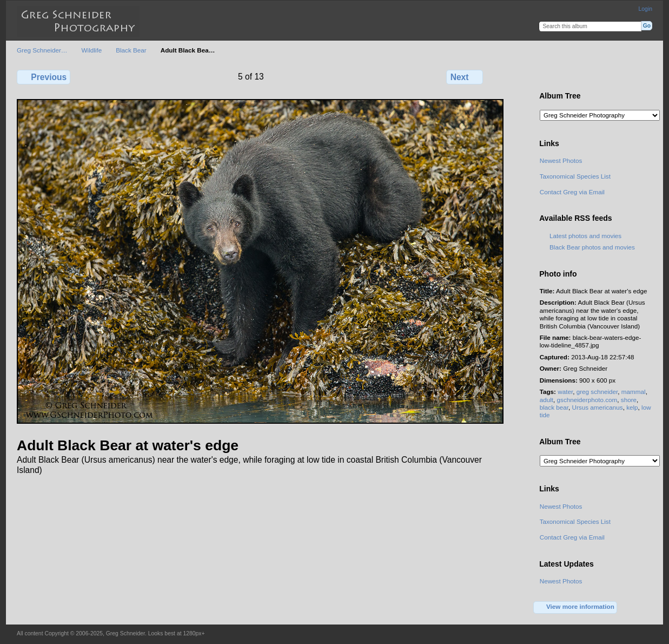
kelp (632, 407)
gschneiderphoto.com (587, 400)
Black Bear (131, 50)
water (565, 392)
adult (547, 400)
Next (465, 77)
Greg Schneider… (42, 50)
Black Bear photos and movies (592, 247)
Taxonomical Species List (575, 176)
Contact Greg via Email (572, 192)
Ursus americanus (597, 407)
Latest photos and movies (585, 236)
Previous (44, 77)
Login (645, 9)
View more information (575, 607)
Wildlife (92, 50)
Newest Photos (561, 160)
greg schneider (597, 392)
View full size (545, 76)
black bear (554, 407)
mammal (634, 392)
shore (629, 400)
